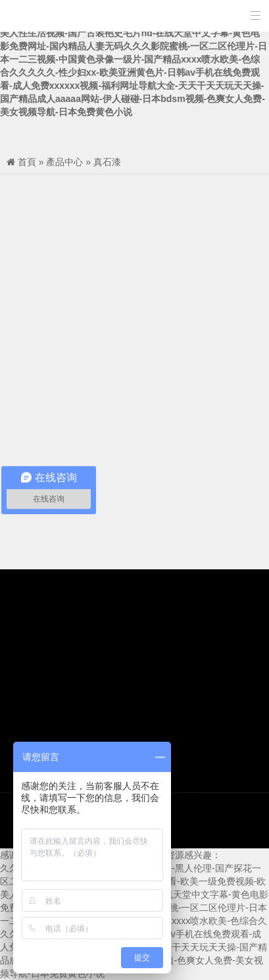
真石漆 (107, 162)
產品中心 (64, 162)
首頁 (27, 162)
